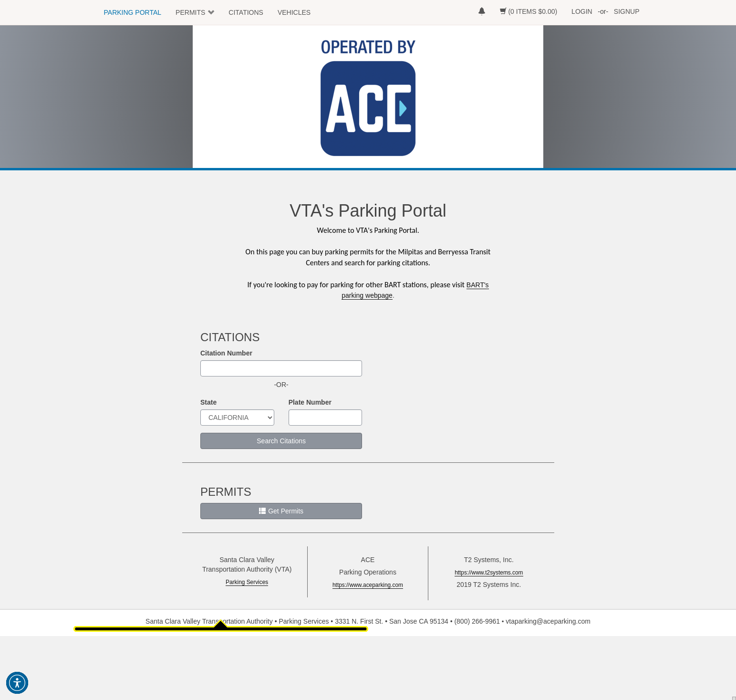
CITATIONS (246, 12)
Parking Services (247, 582)
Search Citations (281, 441)
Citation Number (226, 353)
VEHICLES (294, 12)
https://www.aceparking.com (368, 585)
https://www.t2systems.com (489, 573)
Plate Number (310, 402)
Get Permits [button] (281, 511)
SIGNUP (627, 11)
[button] (17, 683)
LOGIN (582, 11)
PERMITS (190, 12)
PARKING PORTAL (133, 12)
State (208, 402)
